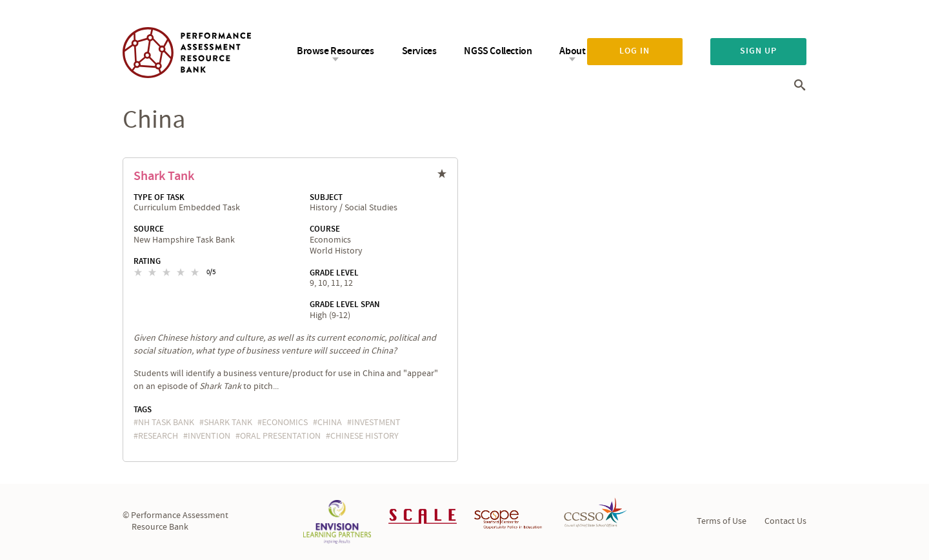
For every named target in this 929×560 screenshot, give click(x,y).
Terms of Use (722, 521)
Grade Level (334, 273)
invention (209, 436)
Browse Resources (335, 51)
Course (325, 229)
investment (376, 423)
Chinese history (365, 436)
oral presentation (280, 436)
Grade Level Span (345, 305)
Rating (147, 261)
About (572, 51)
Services (419, 51)
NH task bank (166, 423)
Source (149, 229)
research (158, 436)
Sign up (758, 51)
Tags (143, 410)
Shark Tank (164, 176)
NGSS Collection (498, 51)
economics (285, 423)
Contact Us (785, 521)
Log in (634, 51)
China (330, 423)
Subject (326, 197)
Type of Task (159, 197)
